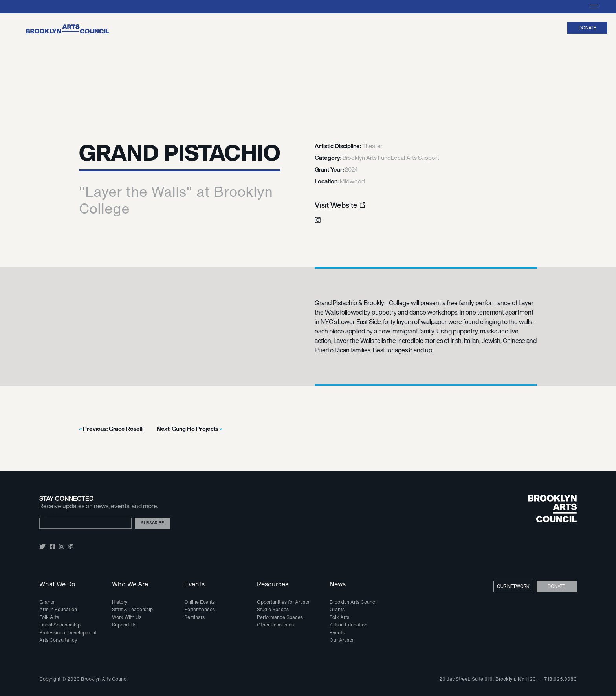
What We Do (57, 584)
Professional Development (68, 633)
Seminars (194, 617)
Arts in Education (58, 609)
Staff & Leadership (132, 609)
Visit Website (336, 205)
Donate (588, 28)
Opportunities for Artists (283, 602)
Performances (200, 609)
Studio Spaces (273, 609)
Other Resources (275, 625)
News (338, 584)
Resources (273, 584)
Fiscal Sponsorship (60, 625)
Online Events (200, 602)
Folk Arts (49, 617)
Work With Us (127, 617)
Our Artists (341, 640)
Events (194, 584)
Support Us (124, 625)
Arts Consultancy (58, 640)
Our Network (513, 586)
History (120, 602)
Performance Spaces (280, 617)
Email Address (52, 515)
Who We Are (130, 584)
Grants (47, 602)
